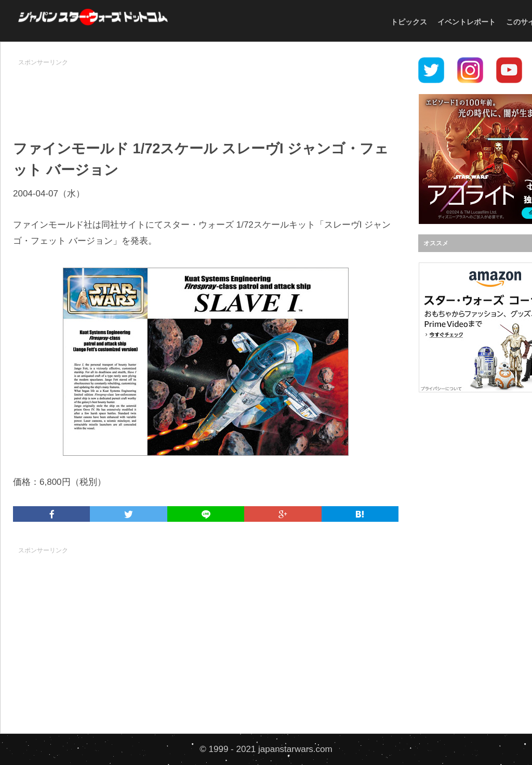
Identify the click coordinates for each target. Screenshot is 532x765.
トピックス (409, 22)
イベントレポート (467, 22)
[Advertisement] (206, 94)
